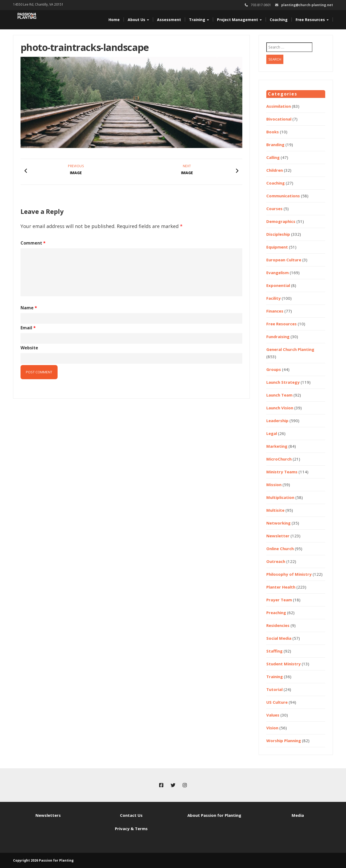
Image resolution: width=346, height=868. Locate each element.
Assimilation (279, 106)
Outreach (276, 561)
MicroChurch (279, 459)
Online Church (280, 549)
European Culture (284, 260)
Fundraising (278, 337)
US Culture (277, 702)
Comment (33, 243)
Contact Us (131, 815)
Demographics (281, 221)
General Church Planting (290, 349)
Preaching (276, 613)
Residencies (278, 625)
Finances (275, 311)
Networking (278, 523)
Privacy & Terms (131, 829)
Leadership (277, 421)
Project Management (239, 20)
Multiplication (280, 497)
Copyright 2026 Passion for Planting (43, 860)
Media (298, 815)
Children (275, 170)
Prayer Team (279, 600)
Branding (275, 145)
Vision (272, 728)
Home (114, 20)
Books (273, 132)
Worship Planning (284, 741)
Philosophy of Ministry (289, 574)
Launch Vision (280, 408)
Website (29, 348)
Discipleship (278, 234)
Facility (273, 298)
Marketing (277, 446)
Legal (272, 433)
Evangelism (277, 273)
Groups (274, 369)
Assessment (169, 20)
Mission (274, 485)
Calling (273, 157)
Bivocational (279, 119)
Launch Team (279, 395)
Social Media (279, 638)
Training (199, 20)
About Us (138, 20)
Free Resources (312, 20)
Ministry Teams (282, 472)
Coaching (279, 20)
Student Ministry (283, 664)
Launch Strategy (283, 382)
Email (28, 328)
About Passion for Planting (214, 815)
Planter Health (281, 587)
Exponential (278, 285)
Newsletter (278, 536)
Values (273, 715)
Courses (274, 209)
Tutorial (274, 689)
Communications (283, 196)
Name (29, 308)
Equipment (277, 247)
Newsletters (48, 815)
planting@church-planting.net (307, 5)
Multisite (275, 510)
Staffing (274, 651)
